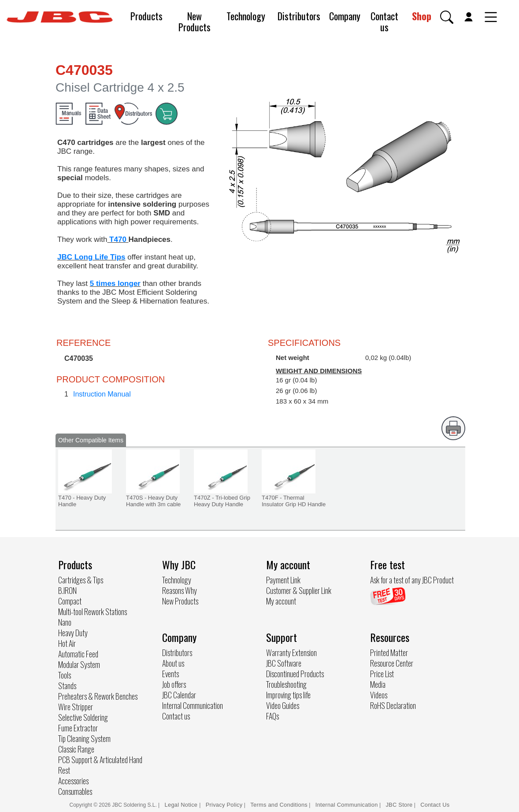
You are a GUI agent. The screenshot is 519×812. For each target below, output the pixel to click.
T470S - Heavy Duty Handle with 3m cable (153, 501)
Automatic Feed (78, 654)
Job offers (174, 684)
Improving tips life (288, 695)
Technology (246, 16)
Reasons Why (180, 590)
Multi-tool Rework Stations (93, 612)
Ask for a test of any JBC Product (412, 580)
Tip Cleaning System (84, 738)
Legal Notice (182, 805)
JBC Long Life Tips (91, 257)
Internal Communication (193, 705)
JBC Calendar (179, 695)
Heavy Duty (73, 633)
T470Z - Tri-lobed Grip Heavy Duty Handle (222, 501)
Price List (382, 674)
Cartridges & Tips (81, 580)
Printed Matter (389, 653)
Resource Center (392, 663)
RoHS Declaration (393, 705)
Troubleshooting (286, 684)
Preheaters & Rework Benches (98, 696)
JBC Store (399, 805)
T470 (118, 239)
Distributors (299, 16)
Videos (379, 695)
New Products (195, 21)
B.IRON (67, 590)
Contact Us (435, 805)
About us (173, 663)
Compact (70, 601)
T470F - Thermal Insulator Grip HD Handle (294, 501)
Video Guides (283, 705)
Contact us (384, 21)
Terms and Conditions (279, 805)
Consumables (75, 791)
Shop (422, 16)
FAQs (272, 716)
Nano (65, 622)
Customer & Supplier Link (299, 590)
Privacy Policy (224, 805)
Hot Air (67, 643)
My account (281, 601)
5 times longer (115, 284)
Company (345, 16)
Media (378, 684)
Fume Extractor (78, 728)
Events (171, 674)
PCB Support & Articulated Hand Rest (100, 765)
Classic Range (76, 749)
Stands (67, 686)
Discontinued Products (295, 674)
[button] (447, 17)
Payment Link (283, 580)
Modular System (79, 664)
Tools (65, 675)
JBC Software (284, 663)
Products (146, 16)
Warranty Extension (291, 653)
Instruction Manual (102, 394)
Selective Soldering (83, 717)
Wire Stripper (76, 707)
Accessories (73, 781)
